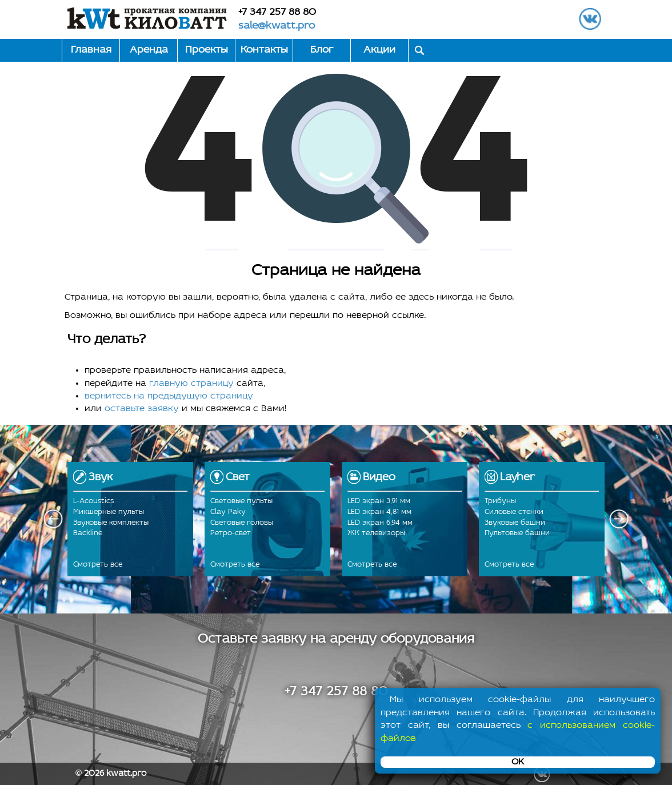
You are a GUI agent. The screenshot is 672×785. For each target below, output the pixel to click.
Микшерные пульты (109, 512)
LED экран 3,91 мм (379, 501)
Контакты (264, 50)
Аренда (149, 50)
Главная (91, 50)
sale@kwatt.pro (277, 26)
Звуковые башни (515, 523)
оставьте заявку (142, 409)
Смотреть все (98, 565)
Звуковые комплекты (111, 523)
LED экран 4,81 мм (379, 512)
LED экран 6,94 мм (380, 523)
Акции (379, 50)
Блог (322, 50)
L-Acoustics (93, 501)
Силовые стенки (514, 512)
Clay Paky (228, 512)
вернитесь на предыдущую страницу (169, 396)
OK (518, 762)
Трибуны (500, 501)
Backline (88, 533)
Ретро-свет (231, 533)
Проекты (207, 50)
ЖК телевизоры (376, 533)
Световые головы (242, 523)
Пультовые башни (517, 533)
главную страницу (191, 384)
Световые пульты (241, 501)
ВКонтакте (590, 19)
